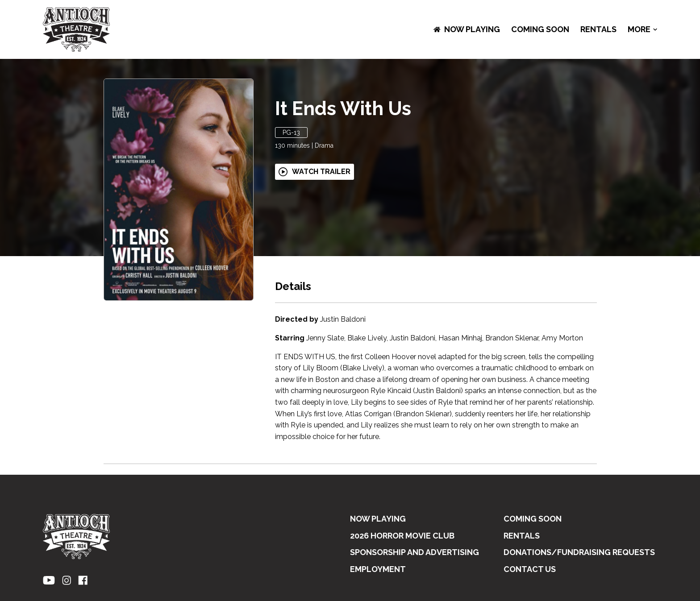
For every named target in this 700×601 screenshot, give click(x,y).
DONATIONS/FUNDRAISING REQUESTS (579, 552)
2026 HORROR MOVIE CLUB (402, 536)
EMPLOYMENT (378, 569)
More (642, 29)
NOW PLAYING (467, 29)
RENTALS (598, 29)
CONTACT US (530, 569)
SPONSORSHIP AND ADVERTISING (415, 552)
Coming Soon (540, 29)
